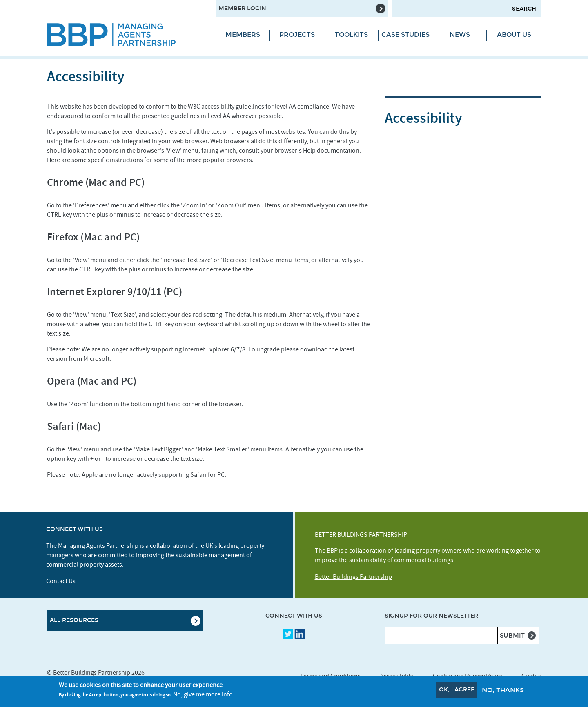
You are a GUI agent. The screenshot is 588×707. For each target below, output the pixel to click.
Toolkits (351, 34)
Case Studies (405, 34)
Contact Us (61, 581)
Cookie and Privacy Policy (468, 676)
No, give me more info (203, 696)
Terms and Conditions (330, 676)
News (460, 34)
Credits (531, 676)
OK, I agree (457, 691)
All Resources (74, 620)
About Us (514, 34)
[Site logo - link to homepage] (125, 35)
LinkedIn (300, 634)
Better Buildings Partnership (353, 577)
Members (243, 34)
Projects (297, 34)
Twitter (288, 634)
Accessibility (396, 676)
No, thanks (503, 691)
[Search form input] (466, 8)
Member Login (242, 8)
